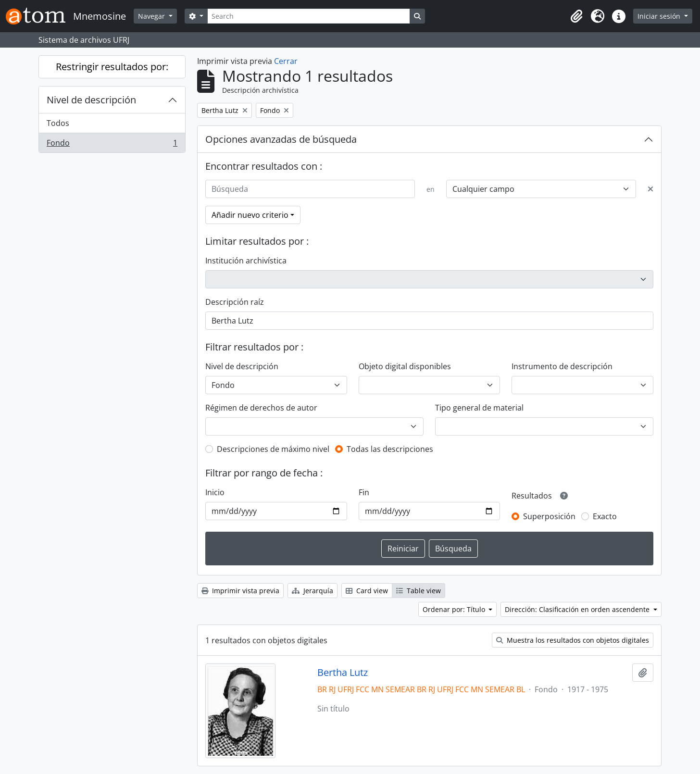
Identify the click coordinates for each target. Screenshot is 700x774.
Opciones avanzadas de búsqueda (281, 139)
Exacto (605, 516)
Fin (364, 492)
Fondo (112, 145)
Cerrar (286, 61)
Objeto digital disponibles (405, 366)
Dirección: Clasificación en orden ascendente (578, 609)
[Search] (309, 16)
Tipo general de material (479, 408)
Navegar (152, 16)
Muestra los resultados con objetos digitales (573, 640)
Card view (367, 591)
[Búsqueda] (310, 189)
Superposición (549, 516)
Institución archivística (246, 261)
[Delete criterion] (650, 189)
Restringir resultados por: (112, 67)
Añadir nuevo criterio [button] (250, 215)
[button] (576, 16)
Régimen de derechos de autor (261, 408)
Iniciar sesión (660, 16)
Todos (58, 123)
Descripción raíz (235, 302)
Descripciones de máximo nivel (273, 449)
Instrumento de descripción (562, 366)
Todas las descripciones (390, 449)
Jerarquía (312, 591)
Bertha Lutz (343, 673)
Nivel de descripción (91, 100)
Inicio (215, 492)
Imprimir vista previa (240, 591)
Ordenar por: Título (455, 609)
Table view (419, 591)
